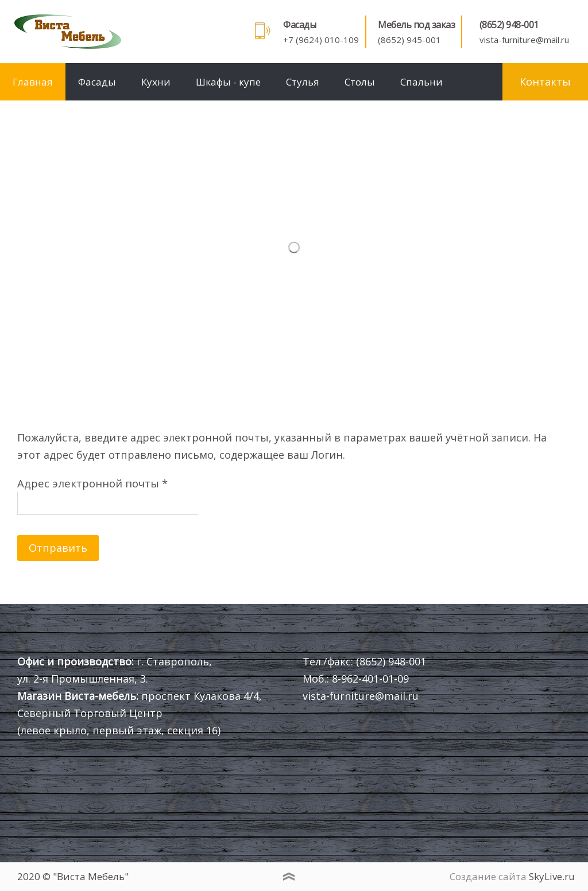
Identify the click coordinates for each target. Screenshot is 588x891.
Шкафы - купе (228, 82)
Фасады (97, 82)
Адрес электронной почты (92, 483)
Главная (33, 82)
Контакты (545, 82)
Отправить (58, 548)
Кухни (156, 82)
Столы (360, 82)
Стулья (303, 82)
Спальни (421, 82)
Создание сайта (488, 876)
